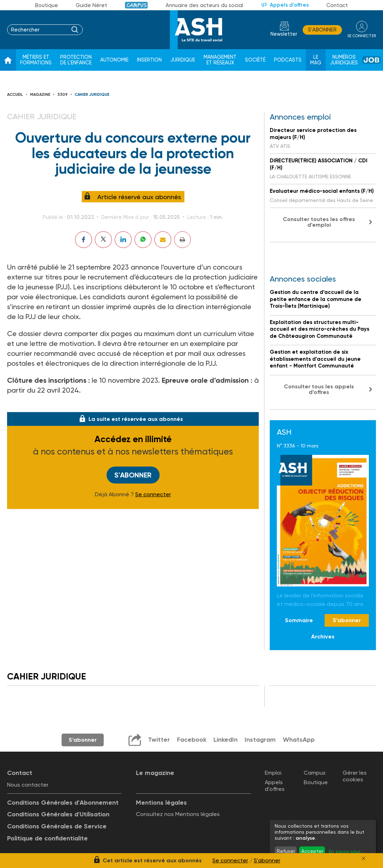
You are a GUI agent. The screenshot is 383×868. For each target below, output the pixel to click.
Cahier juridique (92, 95)
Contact (337, 5)
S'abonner (322, 30)
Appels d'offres (289, 5)
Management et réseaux (220, 60)
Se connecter (153, 494)
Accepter (312, 851)
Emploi (273, 773)
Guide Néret (92, 5)
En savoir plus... (346, 851)
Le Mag (316, 60)
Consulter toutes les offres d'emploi (319, 222)
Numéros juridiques (344, 60)
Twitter (159, 740)
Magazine (40, 95)
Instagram (260, 740)
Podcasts (288, 60)
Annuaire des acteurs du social (204, 5)
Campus (136, 5)
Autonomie (114, 60)
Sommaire (299, 620)
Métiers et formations (36, 60)
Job (371, 60)
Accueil (15, 95)
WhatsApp (299, 740)
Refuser (286, 851)
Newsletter (284, 34)
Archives (323, 636)
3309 (62, 95)
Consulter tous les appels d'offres (319, 389)
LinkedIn (225, 740)
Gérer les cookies (355, 776)
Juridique (183, 60)
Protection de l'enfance (76, 60)
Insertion (149, 60)
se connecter (362, 36)
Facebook (192, 740)
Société (255, 60)
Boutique (47, 5)
